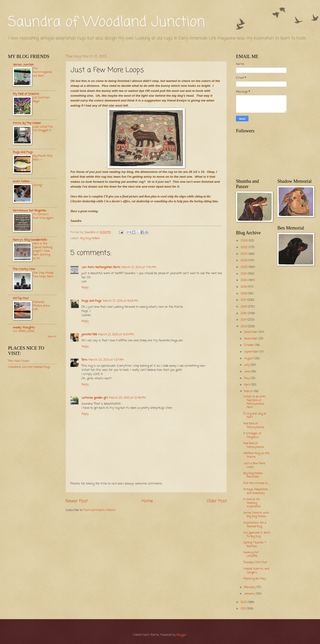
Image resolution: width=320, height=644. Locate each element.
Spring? (38, 185)
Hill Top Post (21, 298)
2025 (245, 247)
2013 (244, 326)
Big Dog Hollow (90, 238)
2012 (244, 602)
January (250, 594)
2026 (245, 241)
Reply (85, 288)
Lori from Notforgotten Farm (101, 267)
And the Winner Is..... (257, 483)
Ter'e (84, 360)
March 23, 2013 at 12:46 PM (127, 398)
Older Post (217, 501)
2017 (244, 300)
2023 (244, 260)
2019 (244, 287)
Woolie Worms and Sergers (256, 571)
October (250, 345)
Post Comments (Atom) (99, 510)
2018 (244, 294)
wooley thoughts (24, 328)
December (251, 332)
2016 (244, 307)
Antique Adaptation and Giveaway (256, 491)
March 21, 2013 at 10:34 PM (116, 335)
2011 (244, 609)
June (248, 372)
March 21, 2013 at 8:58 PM (121, 301)
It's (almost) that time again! (43, 216)
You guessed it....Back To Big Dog (257, 534)
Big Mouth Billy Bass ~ (43, 158)
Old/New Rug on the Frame (256, 455)
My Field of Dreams (26, 94)
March (249, 391)
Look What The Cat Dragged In (43, 129)
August (249, 358)
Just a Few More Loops (254, 465)
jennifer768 (89, 335)
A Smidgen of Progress (252, 435)
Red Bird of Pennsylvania (254, 425)
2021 (244, 274)
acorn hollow (21, 181)
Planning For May (255, 579)
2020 (244, 280)
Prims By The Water (27, 123)
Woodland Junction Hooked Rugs (29, 367)
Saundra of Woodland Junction (107, 22)
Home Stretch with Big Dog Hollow (256, 515)
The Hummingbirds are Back (43, 72)
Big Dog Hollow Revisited (253, 475)
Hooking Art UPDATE (251, 554)
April (247, 385)
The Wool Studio (19, 361)
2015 (244, 313)
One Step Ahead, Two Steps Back (43, 275)
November (251, 339)
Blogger (182, 635)
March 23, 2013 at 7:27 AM (106, 360)
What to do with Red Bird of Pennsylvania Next (254, 402)
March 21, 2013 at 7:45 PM (139, 267)
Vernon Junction (23, 65)
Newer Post (77, 501)
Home (147, 501)
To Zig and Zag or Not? (255, 415)
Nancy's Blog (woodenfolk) (30, 240)
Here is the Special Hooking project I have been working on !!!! (43, 251)
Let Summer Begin (41, 100)
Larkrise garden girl (95, 398)
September (252, 352)
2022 (245, 267)
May (247, 378)
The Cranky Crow (24, 269)
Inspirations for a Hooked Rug (255, 525)
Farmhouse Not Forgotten (30, 211)
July (247, 365)
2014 (244, 320)
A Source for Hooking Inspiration (252, 503)
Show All (52, 337)
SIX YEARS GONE (24, 331)
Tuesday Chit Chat (255, 562)
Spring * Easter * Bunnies (255, 544)
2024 (244, 254)
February (250, 587)
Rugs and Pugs (92, 301)
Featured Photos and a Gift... (41, 306)
